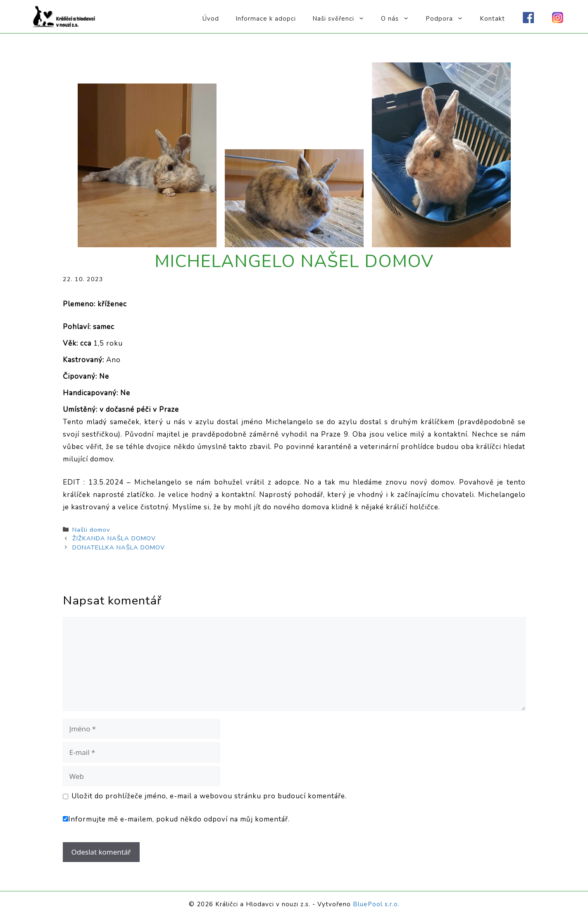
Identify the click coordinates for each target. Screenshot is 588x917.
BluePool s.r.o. (376, 904)
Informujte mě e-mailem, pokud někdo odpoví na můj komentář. (176, 819)
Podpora (449, 19)
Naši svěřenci (343, 19)
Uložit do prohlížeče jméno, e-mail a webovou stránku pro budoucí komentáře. (209, 796)
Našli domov (91, 530)
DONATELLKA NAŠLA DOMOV (119, 547)
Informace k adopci (266, 19)
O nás (399, 19)
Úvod (211, 19)
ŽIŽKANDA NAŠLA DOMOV (114, 538)
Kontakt (492, 19)
